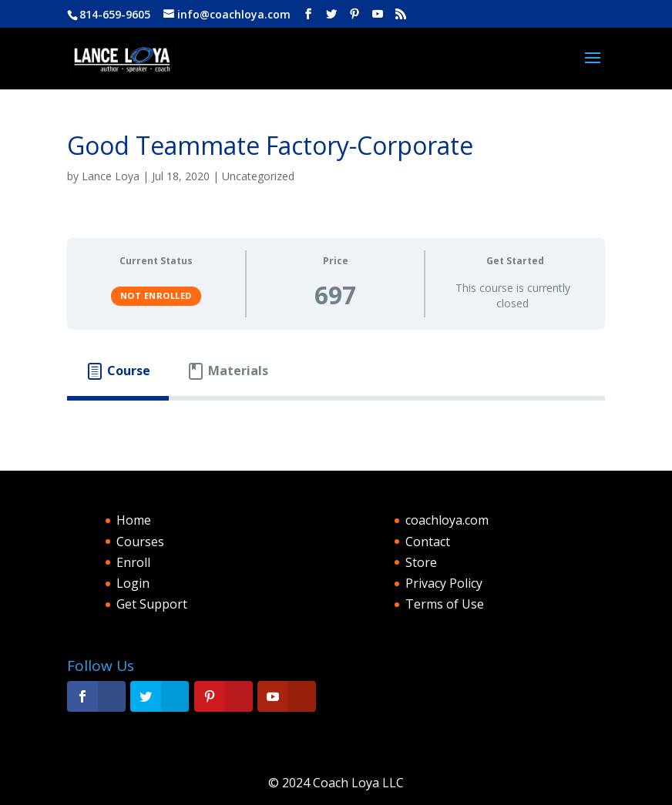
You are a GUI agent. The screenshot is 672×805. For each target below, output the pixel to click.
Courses (140, 542)
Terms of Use (445, 604)
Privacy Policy (444, 583)
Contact (428, 542)
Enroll (133, 562)
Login (133, 583)
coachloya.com (447, 520)
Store (421, 562)
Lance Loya (111, 176)
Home (134, 520)
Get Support (152, 604)
